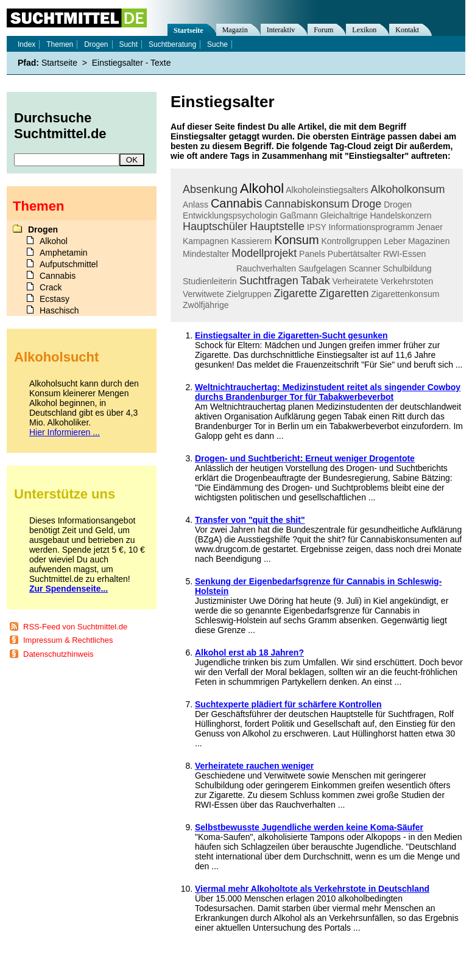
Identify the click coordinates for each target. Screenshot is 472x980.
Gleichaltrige (344, 215)
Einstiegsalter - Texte (132, 63)
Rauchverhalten (266, 268)
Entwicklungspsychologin (230, 215)
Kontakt (407, 30)
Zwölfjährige (206, 305)
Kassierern (251, 241)
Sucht (128, 44)
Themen (60, 44)
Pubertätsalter (354, 254)
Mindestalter (206, 254)
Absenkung (210, 189)
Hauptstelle (277, 226)
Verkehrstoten (407, 281)
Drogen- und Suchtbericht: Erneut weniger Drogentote (305, 458)
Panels (312, 254)
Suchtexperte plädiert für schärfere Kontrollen (288, 704)
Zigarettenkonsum (405, 294)
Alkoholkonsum (408, 189)
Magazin (235, 30)
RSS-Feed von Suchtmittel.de (75, 627)
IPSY (317, 227)
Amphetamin (64, 253)
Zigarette (295, 293)
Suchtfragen (269, 281)
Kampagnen (206, 241)
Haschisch (59, 310)
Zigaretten (344, 293)
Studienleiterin (210, 281)
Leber (395, 241)
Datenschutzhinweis (58, 654)
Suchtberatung (172, 44)
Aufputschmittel (69, 264)
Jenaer (430, 227)
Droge (366, 204)
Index (26, 44)
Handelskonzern (400, 215)
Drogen (398, 205)
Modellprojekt (264, 253)
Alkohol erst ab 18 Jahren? (249, 653)
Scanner (364, 268)
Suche (217, 44)
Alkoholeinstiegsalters (327, 190)
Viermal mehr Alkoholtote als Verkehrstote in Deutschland (312, 889)
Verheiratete (356, 281)
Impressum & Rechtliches (68, 640)
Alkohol (262, 188)
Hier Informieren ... (65, 432)
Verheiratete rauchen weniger (254, 766)
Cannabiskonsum (307, 204)
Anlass (195, 205)
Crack (51, 287)
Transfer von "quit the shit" (250, 520)
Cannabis (237, 203)
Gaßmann (299, 215)
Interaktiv (281, 30)
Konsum (296, 240)
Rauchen (208, 267)
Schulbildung (407, 268)
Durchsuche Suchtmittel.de (60, 126)
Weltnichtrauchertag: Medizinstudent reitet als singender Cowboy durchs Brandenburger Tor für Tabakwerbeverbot (328, 392)
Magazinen (429, 241)
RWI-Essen (405, 254)
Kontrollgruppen (351, 241)
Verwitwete (203, 294)
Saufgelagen (322, 268)
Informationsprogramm (371, 227)
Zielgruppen (249, 294)
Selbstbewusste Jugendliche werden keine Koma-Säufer (309, 827)
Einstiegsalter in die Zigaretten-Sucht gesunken (291, 335)
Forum (323, 30)
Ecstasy (55, 299)
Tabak (315, 281)
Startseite (188, 30)
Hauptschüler (215, 226)
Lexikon (364, 30)
